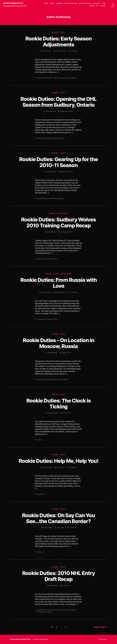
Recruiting (53, 379)
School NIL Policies (85, 3)
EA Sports (50, 78)
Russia (69, 78)
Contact (103, 6)
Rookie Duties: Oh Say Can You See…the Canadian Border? (58, 518)
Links (104, 3)
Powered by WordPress (41, 639)
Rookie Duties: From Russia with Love (59, 283)
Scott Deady (47, 51)
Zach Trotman (48, 612)
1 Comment (74, 51)
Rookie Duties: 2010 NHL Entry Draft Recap (59, 576)
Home (46, 3)
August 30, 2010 (60, 292)
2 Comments (74, 292)
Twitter (92, 6)
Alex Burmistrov (42, 610)
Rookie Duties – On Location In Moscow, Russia (58, 343)
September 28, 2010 (67, 111)
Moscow (64, 78)
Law (53, 138)
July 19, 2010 (67, 413)
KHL (60, 78)
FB (97, 6)
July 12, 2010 (61, 467)
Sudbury (74, 78)
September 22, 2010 (67, 172)
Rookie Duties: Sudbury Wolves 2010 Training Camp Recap (59, 222)
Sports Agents (63, 213)
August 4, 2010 (67, 353)
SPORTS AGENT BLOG (13, 3)
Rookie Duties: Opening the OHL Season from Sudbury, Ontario (58, 102)
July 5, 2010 (61, 528)
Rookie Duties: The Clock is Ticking (58, 404)
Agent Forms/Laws (71, 3)
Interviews (97, 3)
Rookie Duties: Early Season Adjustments (58, 41)
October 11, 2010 (61, 51)
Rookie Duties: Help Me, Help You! (58, 461)
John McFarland (47, 259)
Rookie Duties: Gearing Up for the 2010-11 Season (58, 162)
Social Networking (52, 199)
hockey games (47, 138)
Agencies (59, 3)
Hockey (63, 32)
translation (65, 379)
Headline (55, 32)
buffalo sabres (41, 78)
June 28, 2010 (67, 585)
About (52, 3)
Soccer (59, 379)
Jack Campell (57, 610)
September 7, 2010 (66, 232)
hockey (39, 138)
